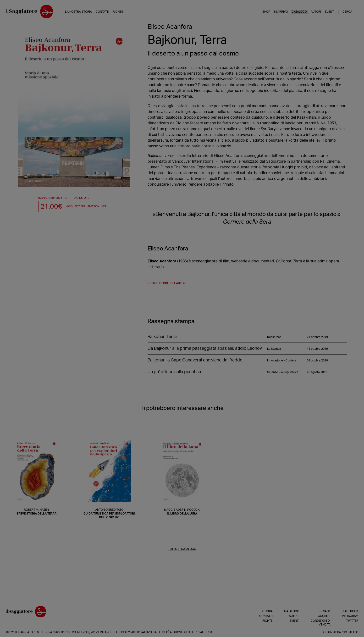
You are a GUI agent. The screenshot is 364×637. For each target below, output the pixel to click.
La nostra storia (78, 12)
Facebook (351, 611)
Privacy (325, 611)
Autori (316, 12)
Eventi (330, 12)
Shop (266, 12)
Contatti (102, 12)
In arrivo (281, 12)
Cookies (324, 616)
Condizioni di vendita (321, 623)
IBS (104, 206)
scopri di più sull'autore (167, 283)
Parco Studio (348, 632)
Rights (118, 12)
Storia (267, 611)
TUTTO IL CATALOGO (182, 549)
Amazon (93, 206)
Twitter (352, 621)
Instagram (350, 616)
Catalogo (299, 12)
